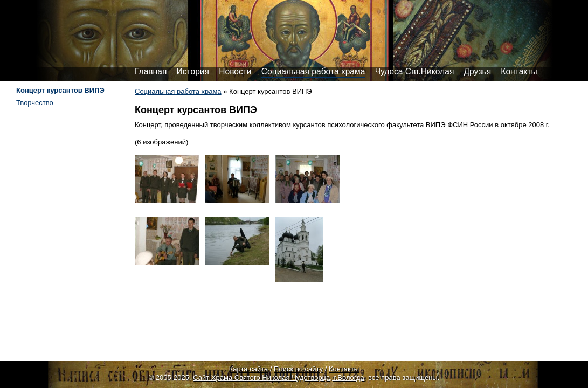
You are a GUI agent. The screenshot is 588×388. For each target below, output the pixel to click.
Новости (235, 71)
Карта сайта (248, 369)
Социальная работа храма (313, 71)
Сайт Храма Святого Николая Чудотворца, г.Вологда (279, 377)
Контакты (519, 71)
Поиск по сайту (298, 369)
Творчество (35, 103)
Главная (151, 71)
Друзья (478, 71)
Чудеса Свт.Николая (415, 71)
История (193, 71)
